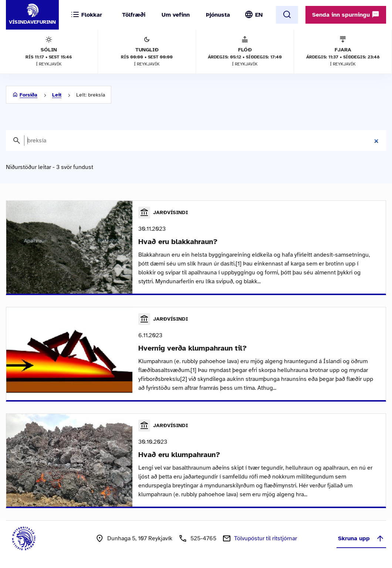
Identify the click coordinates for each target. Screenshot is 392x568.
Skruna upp (361, 538)
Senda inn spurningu (346, 14)
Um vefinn (176, 15)
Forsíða (28, 95)
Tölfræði (134, 15)
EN (259, 15)
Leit (57, 95)
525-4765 (203, 538)
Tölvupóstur (266, 538)
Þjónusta (218, 15)
